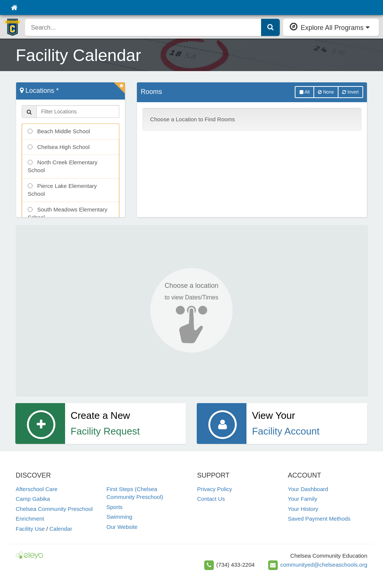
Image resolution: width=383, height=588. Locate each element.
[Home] (14, 7)
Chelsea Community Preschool (54, 509)
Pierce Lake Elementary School (62, 190)
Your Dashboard (308, 489)
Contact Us (211, 499)
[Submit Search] (270, 27)
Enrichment (30, 519)
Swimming (120, 517)
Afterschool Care (37, 489)
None (326, 92)
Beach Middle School (59, 131)
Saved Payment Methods (319, 519)
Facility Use (30, 529)
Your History (303, 509)
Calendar (61, 529)
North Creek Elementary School (62, 166)
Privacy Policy (215, 489)
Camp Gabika (33, 499)
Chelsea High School (59, 147)
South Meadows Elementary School (68, 213)
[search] (143, 27)
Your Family (303, 499)
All (304, 92)
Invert (350, 92)
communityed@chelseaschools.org (324, 565)
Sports (115, 507)
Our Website (122, 527)
